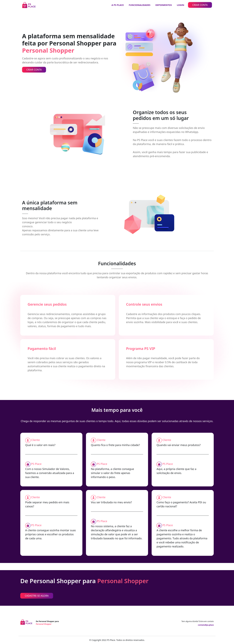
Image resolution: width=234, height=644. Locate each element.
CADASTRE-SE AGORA (37, 596)
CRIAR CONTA (200, 5)
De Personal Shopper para (47, 623)
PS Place (36, 464)
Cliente (35, 440)
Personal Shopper (123, 581)
